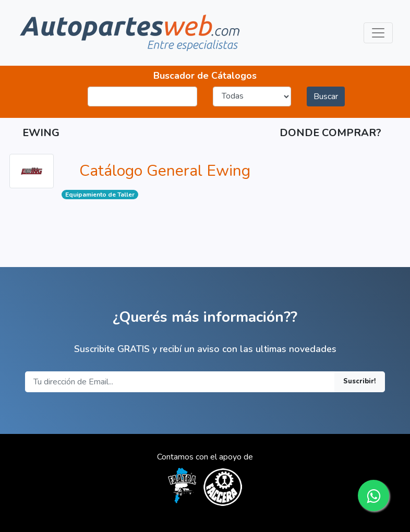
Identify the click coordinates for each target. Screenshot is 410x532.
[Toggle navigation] (378, 33)
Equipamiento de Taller (100, 195)
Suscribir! (360, 381)
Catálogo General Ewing (165, 171)
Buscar (326, 96)
